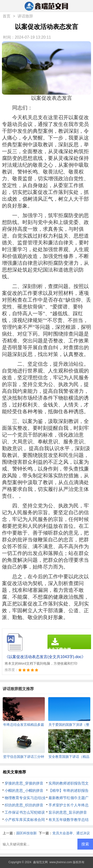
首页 (7, 16)
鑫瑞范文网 (40, 862)
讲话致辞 (25, 16)
